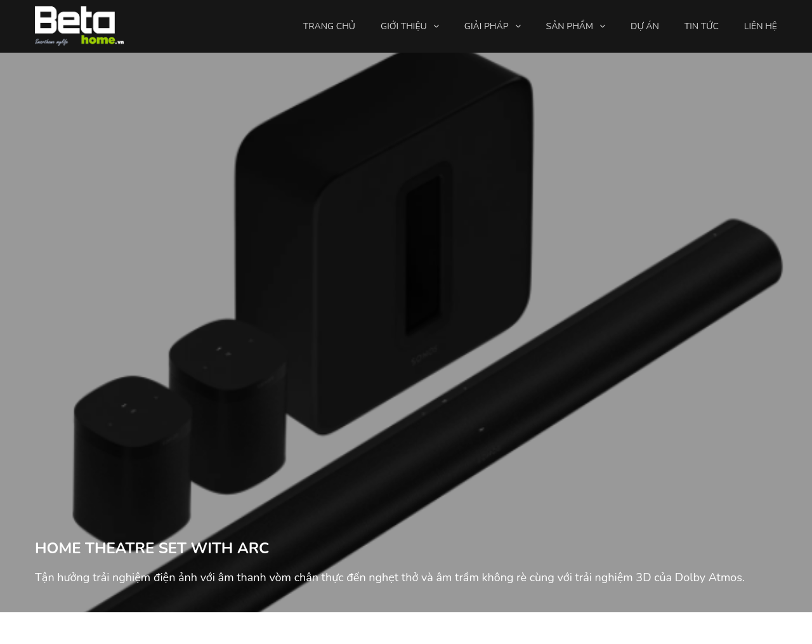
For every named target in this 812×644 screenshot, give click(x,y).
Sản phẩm (570, 26)
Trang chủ (329, 26)
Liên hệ (761, 26)
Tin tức (702, 26)
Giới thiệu (404, 26)
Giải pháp (487, 26)
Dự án (645, 26)
